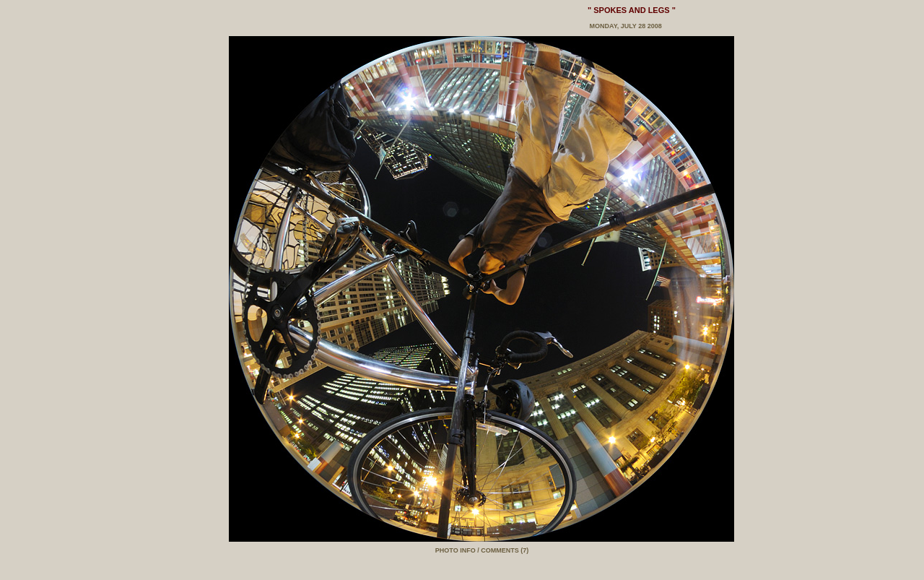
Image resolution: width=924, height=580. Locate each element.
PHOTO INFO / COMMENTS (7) (482, 550)
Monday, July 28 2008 (625, 26)
